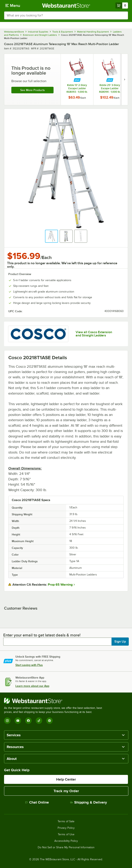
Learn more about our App (32, 686)
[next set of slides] (124, 79)
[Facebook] (28, 721)
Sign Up (120, 642)
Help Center (66, 779)
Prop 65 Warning (60, 585)
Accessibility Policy (66, 841)
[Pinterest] (49, 721)
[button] (52, 236)
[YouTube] (18, 721)
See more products (33, 90)
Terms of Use (66, 834)
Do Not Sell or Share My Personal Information (66, 847)
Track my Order (66, 791)
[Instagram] (7, 721)
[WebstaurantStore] (55, 701)
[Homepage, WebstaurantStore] (66, 5)
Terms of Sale (66, 821)
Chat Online (37, 802)
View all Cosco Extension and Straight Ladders (94, 334)
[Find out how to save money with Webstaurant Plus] (77, 80)
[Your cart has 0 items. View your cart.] (122, 5)
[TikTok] (39, 721)
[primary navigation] (13, 5)
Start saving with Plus (29, 665)
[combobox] (66, 15)
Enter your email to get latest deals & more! (42, 635)
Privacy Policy (66, 828)
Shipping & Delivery (89, 802)
